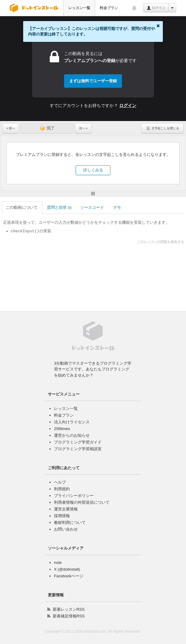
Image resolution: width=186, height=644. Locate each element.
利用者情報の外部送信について (82, 502)
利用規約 (62, 489)
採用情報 (62, 516)
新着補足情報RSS (69, 616)
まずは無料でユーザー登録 (93, 81)
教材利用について (70, 523)
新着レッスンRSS (69, 609)
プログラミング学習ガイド (78, 442)
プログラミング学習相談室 (78, 449)
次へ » (83, 128)
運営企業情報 (66, 509)
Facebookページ (69, 576)
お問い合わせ (66, 529)
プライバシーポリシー (74, 496)
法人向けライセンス (72, 422)
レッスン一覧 (79, 8)
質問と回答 (59, 207)
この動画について (22, 207)
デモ (118, 207)
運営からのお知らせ (72, 435)
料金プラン (109, 8)
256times (62, 429)
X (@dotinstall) (67, 569)
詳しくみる (93, 170)
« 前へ (11, 128)
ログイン (156, 8)
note (58, 563)
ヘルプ (60, 482)
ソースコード (93, 207)
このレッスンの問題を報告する (161, 242)
